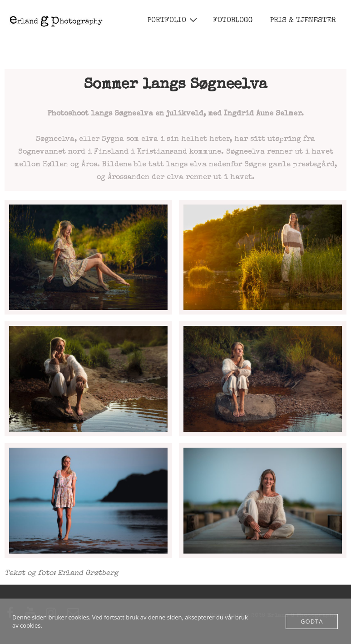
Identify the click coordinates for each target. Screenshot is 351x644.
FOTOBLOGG (233, 21)
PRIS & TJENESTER (303, 21)
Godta (312, 621)
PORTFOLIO (173, 20)
